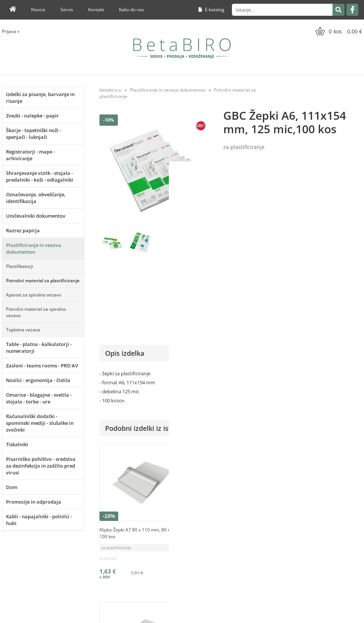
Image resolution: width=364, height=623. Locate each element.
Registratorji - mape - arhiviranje (30, 155)
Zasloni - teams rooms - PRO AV (42, 366)
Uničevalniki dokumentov (36, 216)
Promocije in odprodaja (34, 502)
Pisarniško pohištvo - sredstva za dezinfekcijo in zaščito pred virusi (41, 466)
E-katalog (211, 10)
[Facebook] (352, 10)
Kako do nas (132, 10)
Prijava (11, 31)
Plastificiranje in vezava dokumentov (34, 248)
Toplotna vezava (23, 330)
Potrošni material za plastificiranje (43, 281)
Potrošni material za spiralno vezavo (36, 312)
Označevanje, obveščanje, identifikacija (36, 198)
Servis (67, 10)
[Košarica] (338, 31)
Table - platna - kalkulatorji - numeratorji (39, 348)
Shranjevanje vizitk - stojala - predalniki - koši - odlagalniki (40, 176)
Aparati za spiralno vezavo (34, 295)
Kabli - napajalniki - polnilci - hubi (39, 520)
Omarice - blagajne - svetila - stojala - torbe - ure (39, 398)
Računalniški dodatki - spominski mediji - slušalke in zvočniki (40, 423)
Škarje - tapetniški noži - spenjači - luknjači (34, 134)
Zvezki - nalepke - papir (32, 116)
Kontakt (96, 10)
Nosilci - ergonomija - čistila (38, 380)
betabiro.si (111, 90)
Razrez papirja (23, 230)
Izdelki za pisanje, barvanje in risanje (40, 98)
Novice (38, 10)
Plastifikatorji (20, 266)
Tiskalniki (17, 444)
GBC (357, 258)
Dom (12, 487)
